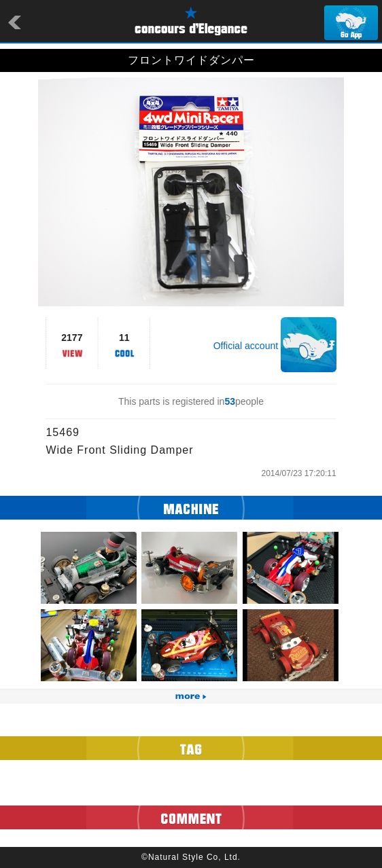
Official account (246, 346)
